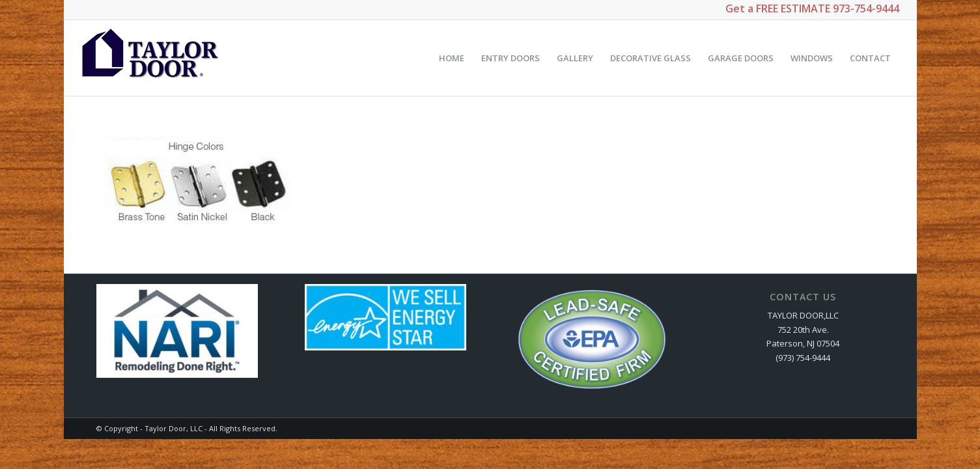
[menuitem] (452, 58)
